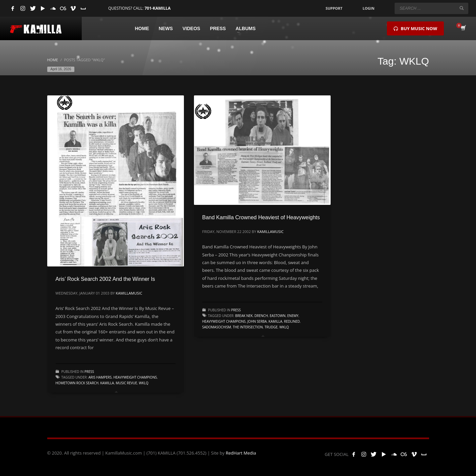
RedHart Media (241, 453)
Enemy (293, 316)
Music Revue (126, 383)
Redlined (292, 321)
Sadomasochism (217, 327)
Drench (261, 316)
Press (89, 372)
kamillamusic (129, 293)
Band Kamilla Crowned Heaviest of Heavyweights (261, 217)
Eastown (278, 316)
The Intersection (248, 327)
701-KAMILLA (157, 8)
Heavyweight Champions (135, 377)
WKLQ (144, 383)
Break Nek (244, 316)
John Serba (257, 321)
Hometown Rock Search (77, 383)
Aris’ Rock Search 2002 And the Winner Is (105, 279)
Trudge (271, 327)
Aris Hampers (100, 377)
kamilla (107, 383)
